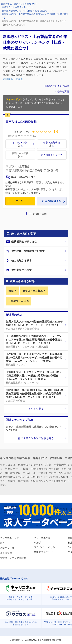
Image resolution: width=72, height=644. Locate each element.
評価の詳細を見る (52, 201)
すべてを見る (36, 409)
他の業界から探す (22, 270)
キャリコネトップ (9, 538)
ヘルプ (38, 543)
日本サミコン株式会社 (21, 122)
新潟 (11, 291)
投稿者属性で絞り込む (24, 242)
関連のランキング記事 (57, 86)
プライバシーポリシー (46, 547)
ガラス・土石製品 (33, 291)
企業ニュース (7, 548)
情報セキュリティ (43, 552)
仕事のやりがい (17, 301)
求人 (2, 543)
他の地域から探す (22, 260)
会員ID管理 (6, 553)
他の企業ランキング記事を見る (36, 438)
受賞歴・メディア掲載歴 (13, 558)
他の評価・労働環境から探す (28, 251)
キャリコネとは (42, 538)
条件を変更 (63, 92)
